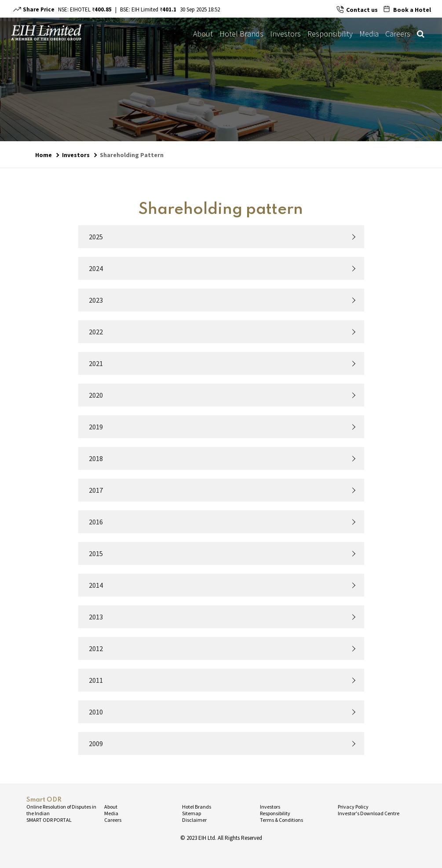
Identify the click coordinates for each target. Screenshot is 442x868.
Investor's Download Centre (369, 813)
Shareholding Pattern (132, 155)
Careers (398, 34)
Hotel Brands (241, 34)
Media (369, 34)
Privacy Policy (353, 807)
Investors (285, 34)
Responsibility (330, 34)
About (203, 34)
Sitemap (192, 813)
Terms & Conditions (281, 820)
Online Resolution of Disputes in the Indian (61, 810)
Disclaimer (194, 820)
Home (44, 155)
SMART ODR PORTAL (49, 820)
